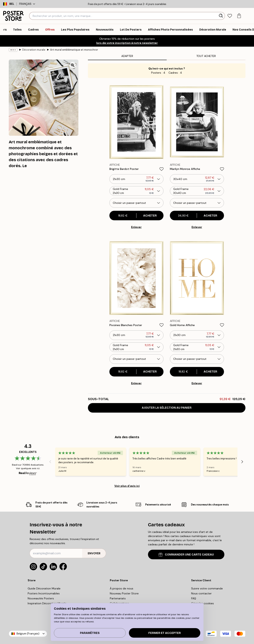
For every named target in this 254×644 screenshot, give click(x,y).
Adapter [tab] (127, 56)
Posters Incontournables (44, 593)
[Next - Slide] (242, 462)
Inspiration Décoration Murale (47, 603)
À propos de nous (122, 588)
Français (27, 4)
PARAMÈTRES (90, 633)
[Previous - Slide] (50, 462)
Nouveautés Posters (41, 598)
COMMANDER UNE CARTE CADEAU (186, 555)
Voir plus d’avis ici (127, 486)
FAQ (194, 598)
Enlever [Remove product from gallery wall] (136, 227)
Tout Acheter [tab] (206, 56)
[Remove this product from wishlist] (162, 169)
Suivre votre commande (207, 588)
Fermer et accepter (165, 633)
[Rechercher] (221, 16)
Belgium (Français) (28, 634)
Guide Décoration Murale (44, 588)
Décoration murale (34, 50)
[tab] (230, 16)
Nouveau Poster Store (124, 593)
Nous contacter (201, 593)
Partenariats (118, 598)
